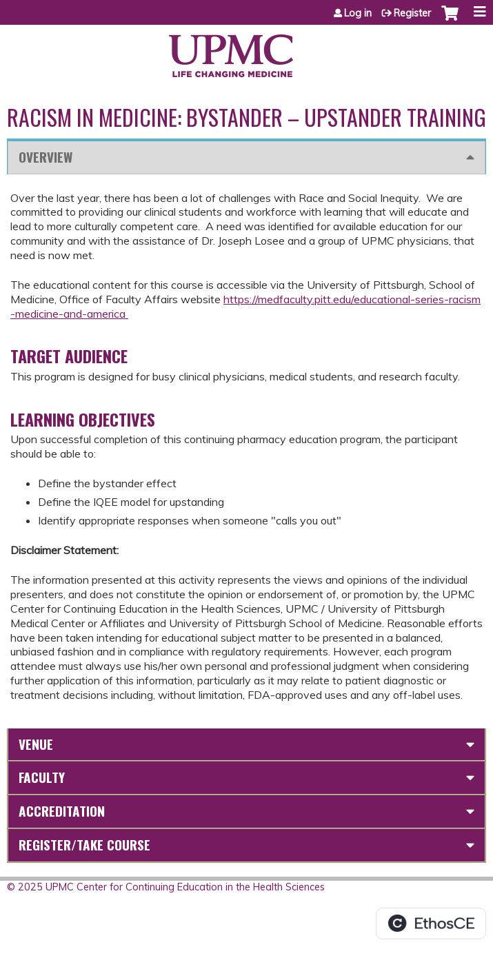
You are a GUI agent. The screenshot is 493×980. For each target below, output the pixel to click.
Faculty (42, 777)
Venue (36, 744)
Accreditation (62, 811)
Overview (46, 157)
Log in (358, 13)
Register (412, 13)
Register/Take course (84, 845)
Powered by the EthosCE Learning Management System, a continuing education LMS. (431, 923)
